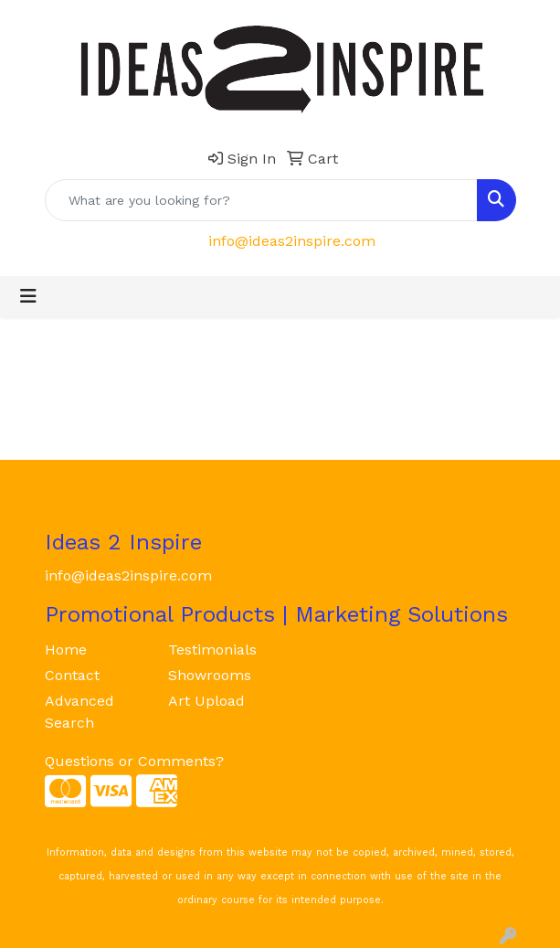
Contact (72, 675)
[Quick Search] (261, 200)
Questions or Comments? (134, 761)
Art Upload (206, 701)
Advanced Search (79, 712)
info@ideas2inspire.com (292, 241)
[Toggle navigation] (28, 296)
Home (66, 650)
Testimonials (212, 650)
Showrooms (210, 675)
